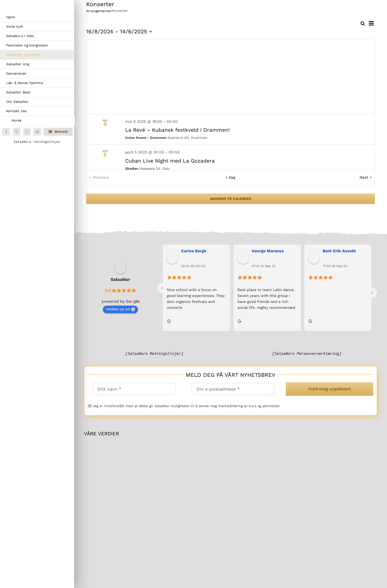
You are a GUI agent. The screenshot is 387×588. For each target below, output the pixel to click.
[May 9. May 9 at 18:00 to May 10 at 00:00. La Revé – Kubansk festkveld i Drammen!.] (231, 129)
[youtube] (37, 132)
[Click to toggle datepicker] (120, 32)
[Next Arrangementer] (367, 178)
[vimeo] (17, 132)
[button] (58, 132)
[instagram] (27, 132)
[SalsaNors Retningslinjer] (154, 353)
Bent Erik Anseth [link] (339, 251)
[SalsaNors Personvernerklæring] (307, 353)
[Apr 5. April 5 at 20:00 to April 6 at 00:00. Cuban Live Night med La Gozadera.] (231, 160)
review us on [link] (120, 309)
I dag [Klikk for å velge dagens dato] (231, 177)
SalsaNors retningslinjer (37, 142)
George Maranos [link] (268, 251)
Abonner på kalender (231, 199)
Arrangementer (99, 11)
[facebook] (6, 132)
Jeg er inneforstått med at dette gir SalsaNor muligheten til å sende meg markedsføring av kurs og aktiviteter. (187, 406)
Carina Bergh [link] (194, 251)
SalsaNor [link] (120, 279)
